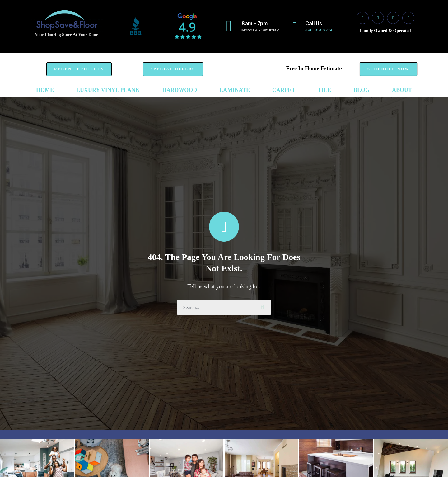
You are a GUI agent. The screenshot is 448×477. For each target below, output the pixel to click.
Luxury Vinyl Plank (108, 90)
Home (45, 90)
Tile (324, 90)
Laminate (235, 90)
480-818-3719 (319, 30)
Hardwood (180, 90)
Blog (362, 90)
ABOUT (402, 90)
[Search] (263, 307)
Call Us (314, 23)
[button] (79, 69)
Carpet (284, 90)
